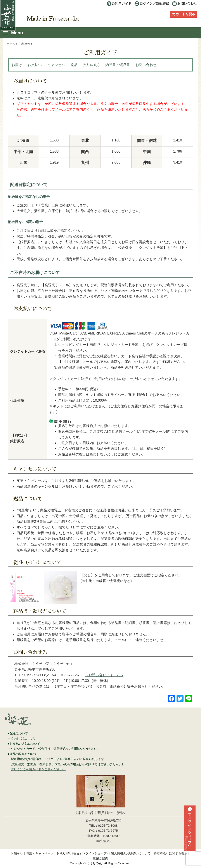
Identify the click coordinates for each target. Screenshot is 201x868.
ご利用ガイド (119, 4)
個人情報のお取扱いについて (131, 853)
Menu (13, 33)
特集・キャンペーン (40, 853)
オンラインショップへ (189, 837)
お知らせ (17, 853)
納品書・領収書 (118, 65)
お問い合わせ (184, 4)
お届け (17, 65)
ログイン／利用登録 (152, 4)
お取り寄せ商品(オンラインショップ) (82, 853)
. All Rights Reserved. (109, 863)
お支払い (35, 65)
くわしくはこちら (23, 739)
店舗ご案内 (100, 858)
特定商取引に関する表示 (170, 853)
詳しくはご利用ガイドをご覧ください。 (38, 769)
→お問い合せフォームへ (104, 675)
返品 (74, 65)
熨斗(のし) (91, 65)
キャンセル (56, 65)
